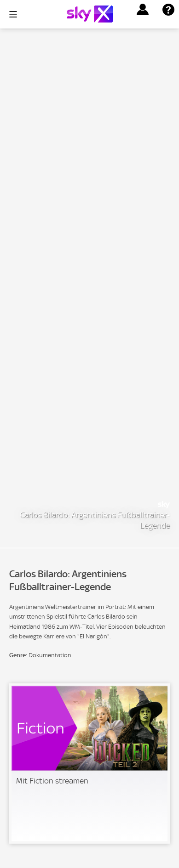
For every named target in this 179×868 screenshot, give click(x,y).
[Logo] (90, 14)
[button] (143, 10)
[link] (89, 764)
